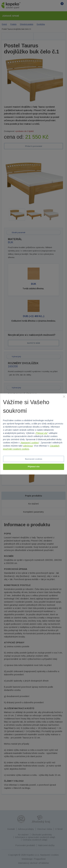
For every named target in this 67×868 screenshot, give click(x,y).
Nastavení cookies (30, 443)
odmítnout (28, 446)
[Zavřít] (64, 396)
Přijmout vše (42, 433)
